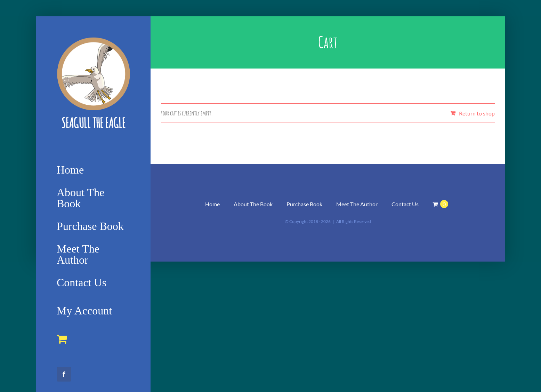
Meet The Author (357, 204)
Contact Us (405, 204)
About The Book (253, 204)
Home (212, 204)
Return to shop (477, 113)
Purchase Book (304, 204)
